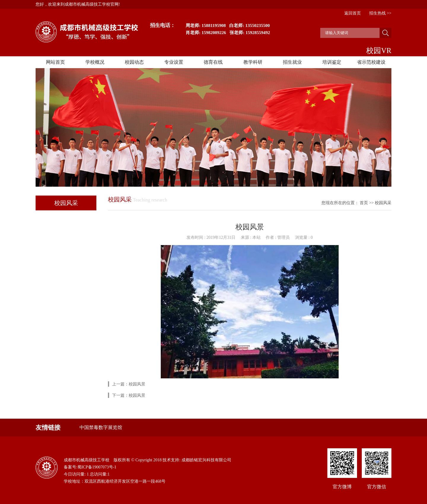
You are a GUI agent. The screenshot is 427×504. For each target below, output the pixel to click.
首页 (364, 203)
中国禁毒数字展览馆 (101, 427)
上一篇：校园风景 (129, 384)
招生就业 (292, 62)
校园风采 (383, 203)
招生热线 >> (380, 13)
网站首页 (55, 62)
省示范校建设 (371, 62)
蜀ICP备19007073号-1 (97, 467)
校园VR (379, 51)
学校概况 (95, 62)
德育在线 (213, 62)
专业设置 (174, 62)
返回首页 (353, 13)
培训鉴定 (332, 62)
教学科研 (253, 62)
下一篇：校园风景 (129, 395)
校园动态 (134, 62)
